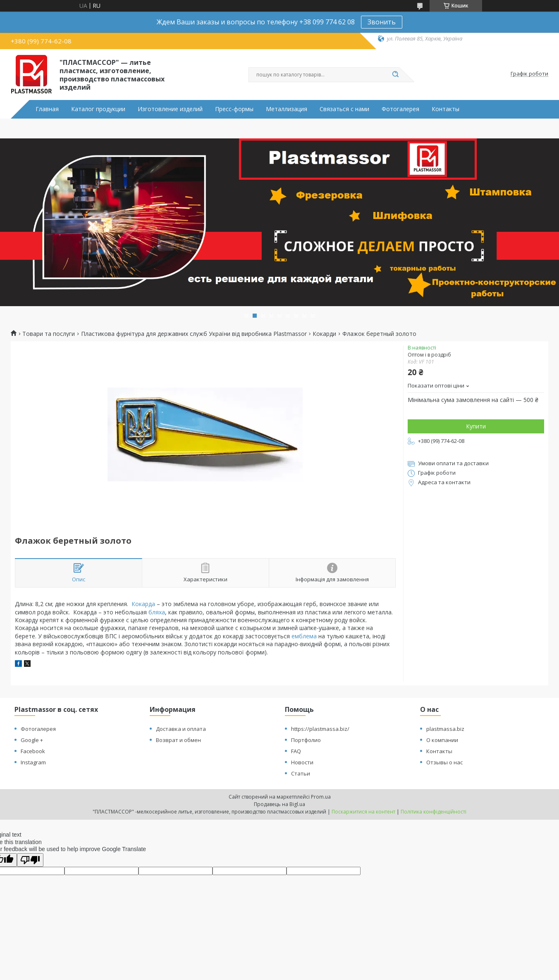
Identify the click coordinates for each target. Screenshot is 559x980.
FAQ (296, 751)
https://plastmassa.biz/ (320, 729)
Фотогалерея (400, 109)
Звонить (382, 22)
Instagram (33, 762)
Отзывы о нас (444, 762)
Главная (47, 109)
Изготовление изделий (170, 109)
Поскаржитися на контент (363, 812)
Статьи (301, 773)
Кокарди (324, 334)
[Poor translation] (30, 860)
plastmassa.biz (445, 729)
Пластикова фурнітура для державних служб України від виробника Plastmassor (194, 334)
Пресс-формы (234, 109)
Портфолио (306, 740)
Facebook (33, 751)
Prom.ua (321, 797)
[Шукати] (395, 75)
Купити (476, 426)
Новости (302, 762)
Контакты (446, 109)
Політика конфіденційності (434, 812)
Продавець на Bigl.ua (279, 804)
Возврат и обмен (178, 740)
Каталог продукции (98, 109)
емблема (304, 636)
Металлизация (287, 109)
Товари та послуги (49, 334)
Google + (32, 740)
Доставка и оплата (181, 729)
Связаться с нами (344, 109)
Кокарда (143, 604)
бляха (157, 612)
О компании (442, 740)
